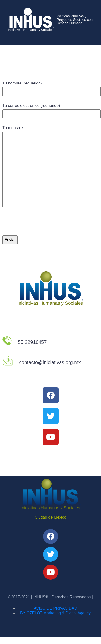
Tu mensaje (52, 167)
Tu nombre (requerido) (51, 87)
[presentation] (40, 225)
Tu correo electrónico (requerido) (51, 110)
